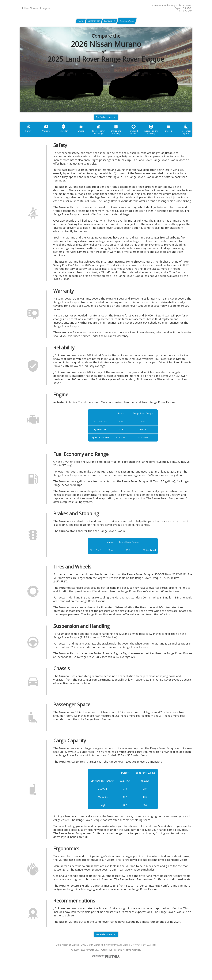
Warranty (48, 134)
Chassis (183, 134)
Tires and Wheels (145, 134)
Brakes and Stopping (125, 136)
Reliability (68, 134)
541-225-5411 (186, 11)
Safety (29, 134)
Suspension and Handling (164, 136)
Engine (87, 134)
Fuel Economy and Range (106, 136)
